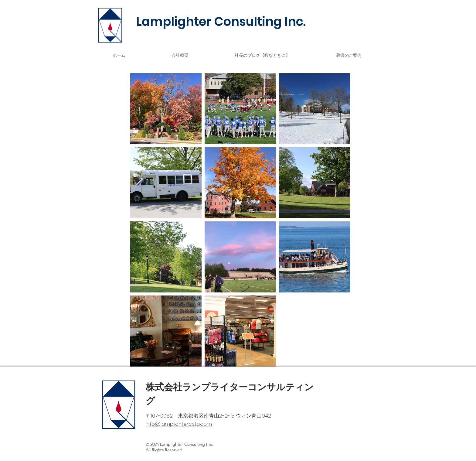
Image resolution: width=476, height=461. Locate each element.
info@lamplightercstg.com (179, 424)
